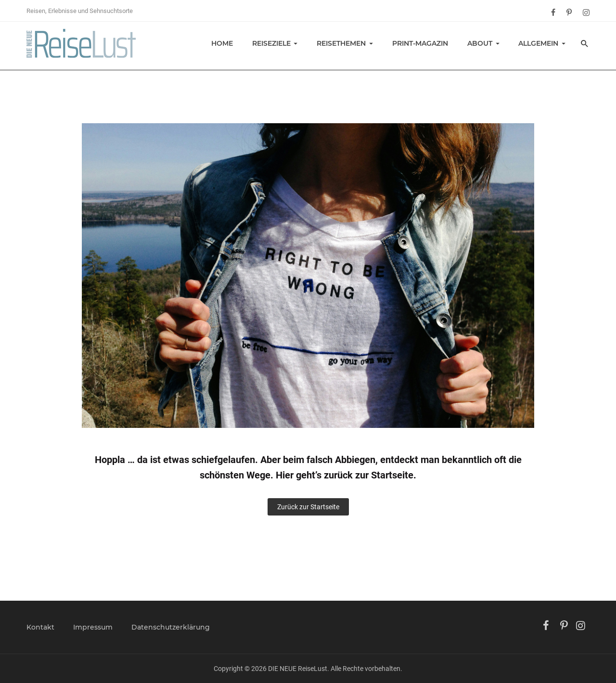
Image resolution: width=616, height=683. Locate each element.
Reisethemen (341, 43)
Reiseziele (271, 43)
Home (222, 43)
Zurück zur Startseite (308, 507)
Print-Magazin (420, 43)
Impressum (93, 627)
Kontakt (40, 627)
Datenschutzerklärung (171, 627)
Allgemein (538, 43)
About (480, 43)
